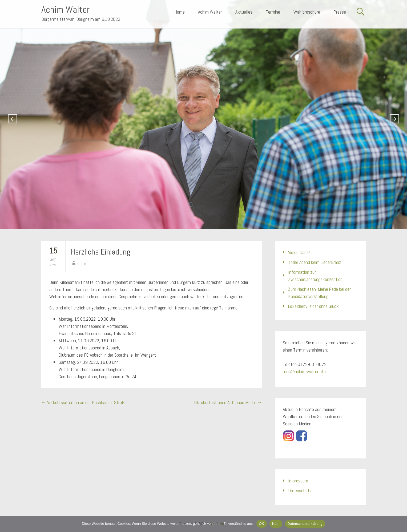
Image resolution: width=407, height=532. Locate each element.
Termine (273, 12)
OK (262, 524)
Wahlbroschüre (307, 12)
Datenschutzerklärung (305, 524)
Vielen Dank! (299, 252)
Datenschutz (300, 491)
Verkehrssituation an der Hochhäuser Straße (84, 402)
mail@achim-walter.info (304, 371)
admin (81, 264)
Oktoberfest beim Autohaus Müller (228, 402)
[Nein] (400, 524)
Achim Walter (65, 10)
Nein (276, 524)
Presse (340, 12)
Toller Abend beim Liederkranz (315, 262)
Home (180, 12)
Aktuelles (244, 12)
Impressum (298, 481)
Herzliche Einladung (101, 252)
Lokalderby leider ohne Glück (313, 306)
